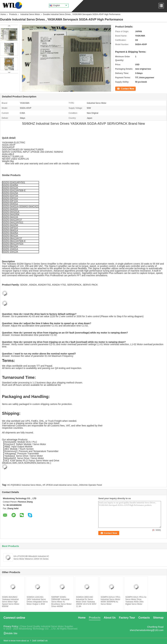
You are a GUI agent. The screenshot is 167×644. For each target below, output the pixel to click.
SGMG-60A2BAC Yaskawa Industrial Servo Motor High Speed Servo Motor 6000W (11, 602)
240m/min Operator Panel (90, 485)
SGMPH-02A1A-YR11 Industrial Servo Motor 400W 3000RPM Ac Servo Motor (110, 601)
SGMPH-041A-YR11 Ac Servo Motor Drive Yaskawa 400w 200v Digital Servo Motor (136, 601)
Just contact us (40, 641)
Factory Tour (127, 618)
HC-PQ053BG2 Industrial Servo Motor (24, 485)
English (60, 5)
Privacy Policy (11, 626)
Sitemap (158, 618)
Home (3, 14)
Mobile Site (10, 633)
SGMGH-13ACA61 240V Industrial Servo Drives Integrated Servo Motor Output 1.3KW (37, 601)
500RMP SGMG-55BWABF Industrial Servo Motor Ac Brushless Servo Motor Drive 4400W (61, 602)
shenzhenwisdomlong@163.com (147, 630)
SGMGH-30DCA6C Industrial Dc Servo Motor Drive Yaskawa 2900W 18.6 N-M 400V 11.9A (86, 602)
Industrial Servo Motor (30, 14)
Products (13, 14)
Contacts (144, 618)
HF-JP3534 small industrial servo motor (60, 485)
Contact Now (121, 88)
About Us (110, 618)
